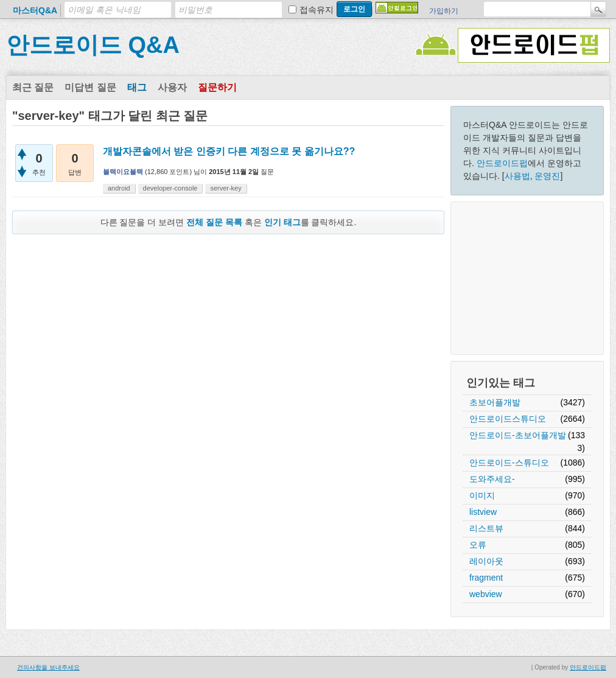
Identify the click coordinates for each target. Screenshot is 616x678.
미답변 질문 (90, 87)
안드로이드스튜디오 (508, 419)
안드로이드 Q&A (93, 45)
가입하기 (444, 11)
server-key (226, 188)
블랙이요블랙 (123, 172)
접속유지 (317, 10)
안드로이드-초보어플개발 (518, 435)
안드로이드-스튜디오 (509, 463)
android (119, 188)
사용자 (172, 87)
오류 (478, 545)
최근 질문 (33, 87)
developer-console (170, 188)
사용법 (517, 176)
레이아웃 (486, 561)
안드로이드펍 (502, 163)
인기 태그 (282, 222)
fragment (486, 578)
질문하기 (217, 87)
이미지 (482, 495)
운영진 (547, 176)
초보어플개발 (495, 402)
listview (483, 512)
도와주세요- (492, 479)
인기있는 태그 (501, 383)
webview (486, 594)
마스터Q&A (35, 10)
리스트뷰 (486, 528)
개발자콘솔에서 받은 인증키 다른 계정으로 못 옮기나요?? (229, 151)
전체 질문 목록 (214, 222)
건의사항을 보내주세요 (48, 667)
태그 (137, 87)
